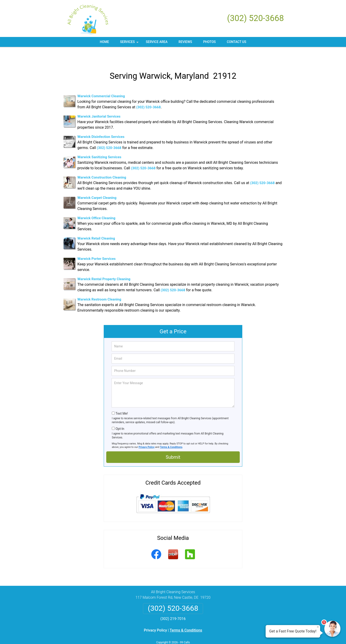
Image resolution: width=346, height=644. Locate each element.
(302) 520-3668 (255, 18)
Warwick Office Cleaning (96, 204)
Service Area (157, 42)
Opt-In (120, 415)
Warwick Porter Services (97, 245)
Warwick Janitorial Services (99, 103)
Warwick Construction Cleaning (102, 164)
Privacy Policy (147, 433)
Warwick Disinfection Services (101, 123)
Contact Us (237, 42)
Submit (173, 444)
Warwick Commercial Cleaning (101, 82)
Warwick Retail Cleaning (96, 225)
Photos (209, 42)
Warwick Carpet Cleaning (97, 184)
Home (104, 42)
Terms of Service (206, 634)
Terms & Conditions (171, 433)
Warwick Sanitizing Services (99, 143)
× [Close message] (318, 627)
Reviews (185, 42)
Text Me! (122, 400)
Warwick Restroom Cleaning (99, 286)
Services (130, 43)
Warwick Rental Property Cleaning (104, 265)
